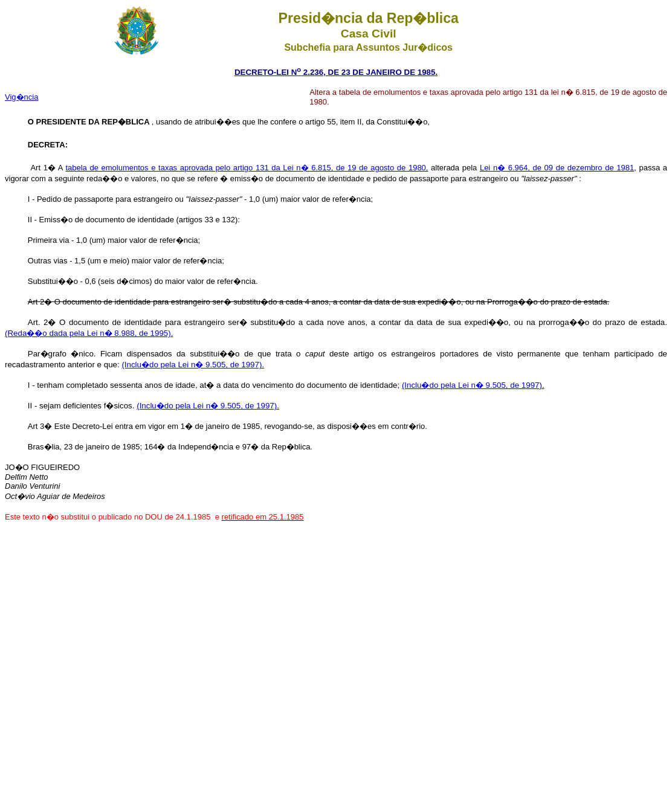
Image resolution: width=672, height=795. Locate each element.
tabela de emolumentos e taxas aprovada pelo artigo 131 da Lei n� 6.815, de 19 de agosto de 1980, (247, 168)
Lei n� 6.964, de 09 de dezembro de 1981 (557, 168)
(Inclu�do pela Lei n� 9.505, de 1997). (193, 365)
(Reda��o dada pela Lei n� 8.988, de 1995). (89, 333)
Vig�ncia (21, 97)
